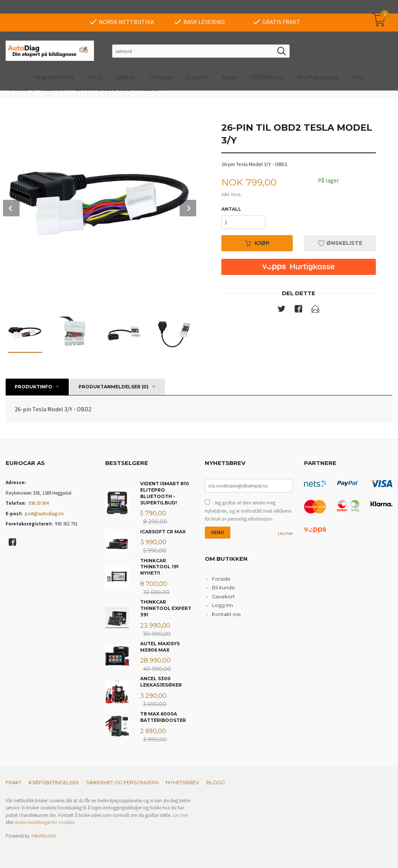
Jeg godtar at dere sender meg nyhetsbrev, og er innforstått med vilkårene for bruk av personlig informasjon (248, 511)
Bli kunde (223, 587)
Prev (11, 208)
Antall (231, 209)
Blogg (216, 782)
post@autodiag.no (44, 514)
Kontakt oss (226, 614)
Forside (221, 579)
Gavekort (223, 596)
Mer (358, 64)
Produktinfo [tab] (33, 387)
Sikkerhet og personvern (122, 782)
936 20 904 (38, 503)
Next (188, 208)
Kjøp (257, 243)
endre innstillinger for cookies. (45, 822)
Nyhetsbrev (182, 782)
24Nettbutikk (43, 836)
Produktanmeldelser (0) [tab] (113, 387)
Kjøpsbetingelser (54, 782)
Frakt (14, 782)
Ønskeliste (340, 243)
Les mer (285, 533)
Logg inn (222, 605)
